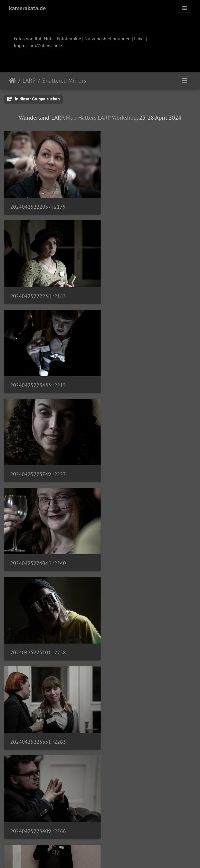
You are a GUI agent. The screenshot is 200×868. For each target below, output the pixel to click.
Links (139, 39)
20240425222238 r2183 (138, 203)
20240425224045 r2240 (38, 374)
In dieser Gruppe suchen (34, 99)
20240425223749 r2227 (138, 289)
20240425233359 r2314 (38, 718)
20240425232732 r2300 (38, 632)
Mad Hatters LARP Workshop (101, 118)
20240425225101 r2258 (138, 375)
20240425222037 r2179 (38, 203)
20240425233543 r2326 (38, 804)
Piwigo (112, 856)
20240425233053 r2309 (138, 632)
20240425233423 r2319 (138, 718)
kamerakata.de (27, 8)
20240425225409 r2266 (138, 460)
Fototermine (69, 39)
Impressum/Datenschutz (38, 46)
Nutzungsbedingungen (108, 39)
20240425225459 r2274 (38, 546)
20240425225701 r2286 (138, 546)
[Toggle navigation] (185, 8)
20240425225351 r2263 (38, 460)
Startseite (12, 81)
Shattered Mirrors (64, 81)
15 (129, 834)
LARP (29, 81)
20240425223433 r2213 (38, 289)
